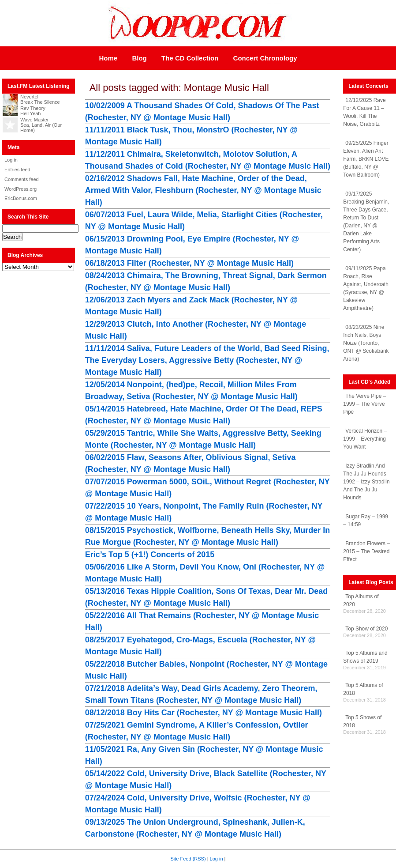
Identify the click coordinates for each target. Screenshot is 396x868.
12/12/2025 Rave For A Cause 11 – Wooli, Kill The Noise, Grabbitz (364, 112)
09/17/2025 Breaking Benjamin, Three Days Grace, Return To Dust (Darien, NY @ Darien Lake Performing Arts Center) (366, 222)
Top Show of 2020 (366, 629)
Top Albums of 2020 (361, 600)
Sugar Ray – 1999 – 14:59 (366, 521)
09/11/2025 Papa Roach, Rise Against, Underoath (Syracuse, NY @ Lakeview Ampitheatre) (366, 288)
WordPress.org (21, 189)
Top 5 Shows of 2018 (362, 721)
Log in (11, 160)
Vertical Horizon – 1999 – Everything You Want (365, 439)
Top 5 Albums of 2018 (363, 689)
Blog (139, 58)
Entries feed (17, 170)
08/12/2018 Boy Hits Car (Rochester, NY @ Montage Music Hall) (204, 713)
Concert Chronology (265, 58)
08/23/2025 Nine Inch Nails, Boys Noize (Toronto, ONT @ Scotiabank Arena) (366, 343)
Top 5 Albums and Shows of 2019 (365, 657)
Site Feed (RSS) (188, 859)
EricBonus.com (21, 198)
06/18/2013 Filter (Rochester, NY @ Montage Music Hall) (189, 263)
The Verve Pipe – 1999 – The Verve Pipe (364, 404)
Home (108, 58)
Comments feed (22, 179)
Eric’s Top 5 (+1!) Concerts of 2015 (150, 555)
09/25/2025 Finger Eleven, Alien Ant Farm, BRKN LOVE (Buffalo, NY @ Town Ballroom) (366, 159)
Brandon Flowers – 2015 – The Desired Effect (366, 551)
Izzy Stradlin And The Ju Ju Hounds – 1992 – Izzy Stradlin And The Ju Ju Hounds (367, 482)
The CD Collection (190, 58)
